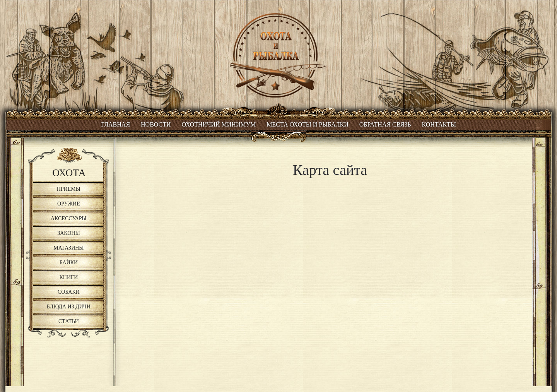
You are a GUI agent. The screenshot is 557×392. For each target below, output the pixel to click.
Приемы (69, 189)
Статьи (69, 321)
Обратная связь (385, 124)
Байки (69, 263)
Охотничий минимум (219, 124)
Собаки (69, 292)
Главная (115, 124)
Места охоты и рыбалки (308, 124)
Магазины (68, 248)
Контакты (439, 124)
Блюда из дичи (69, 307)
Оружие (69, 204)
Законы (69, 233)
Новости (156, 124)
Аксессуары (69, 218)
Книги (69, 277)
